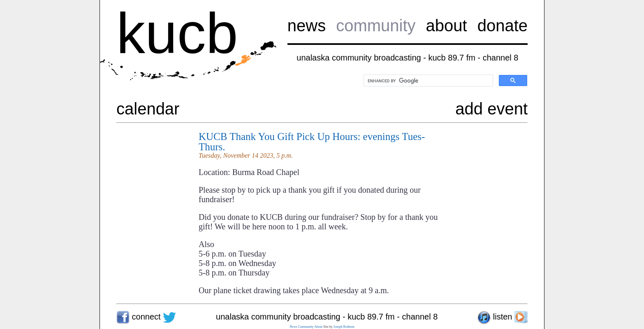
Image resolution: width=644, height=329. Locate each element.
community (376, 26)
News (293, 327)
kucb (177, 33)
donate (503, 26)
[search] (427, 81)
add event (491, 109)
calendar (148, 109)
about (447, 26)
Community (306, 327)
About (318, 327)
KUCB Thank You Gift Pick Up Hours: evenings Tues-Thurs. (312, 142)
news (307, 26)
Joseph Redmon (344, 327)
